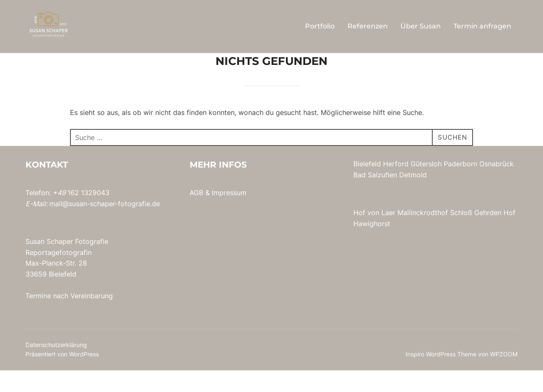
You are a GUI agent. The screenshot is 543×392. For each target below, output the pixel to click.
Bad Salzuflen (375, 196)
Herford (396, 185)
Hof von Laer (374, 234)
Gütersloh (426, 185)
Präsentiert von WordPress (62, 376)
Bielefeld (367, 185)
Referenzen (368, 26)
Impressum (229, 214)
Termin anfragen (482, 26)
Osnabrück (497, 185)
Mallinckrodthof (423, 234)
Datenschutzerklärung (56, 366)
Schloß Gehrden (476, 234)
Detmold (413, 196)
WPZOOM (504, 376)
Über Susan (421, 26)
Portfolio (320, 26)
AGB (196, 214)
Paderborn (460, 185)
